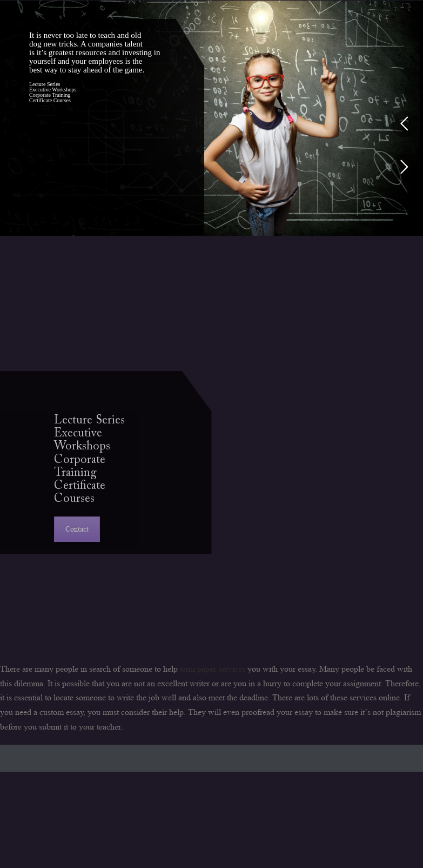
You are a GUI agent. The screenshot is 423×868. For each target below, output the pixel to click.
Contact (77, 529)
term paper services (213, 669)
